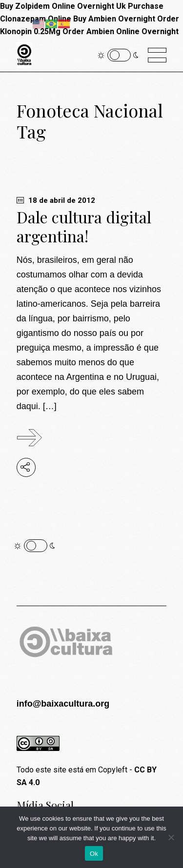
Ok (94, 854)
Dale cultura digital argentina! (84, 226)
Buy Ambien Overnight (114, 19)
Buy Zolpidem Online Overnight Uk (63, 6)
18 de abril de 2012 (56, 200)
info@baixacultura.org (63, 704)
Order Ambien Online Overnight (121, 31)
